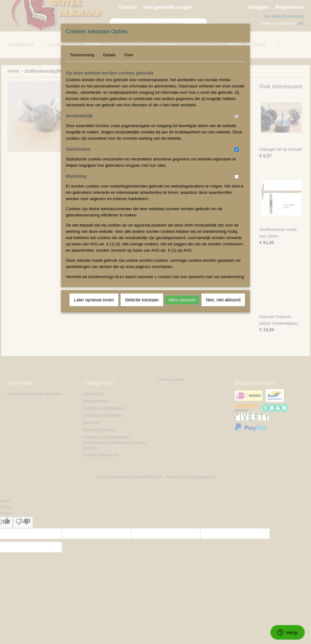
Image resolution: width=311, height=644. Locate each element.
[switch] (237, 116)
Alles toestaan (182, 300)
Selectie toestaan (142, 300)
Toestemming (82, 55)
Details (109, 55)
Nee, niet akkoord (223, 300)
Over (129, 55)
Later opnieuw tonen (94, 300)
